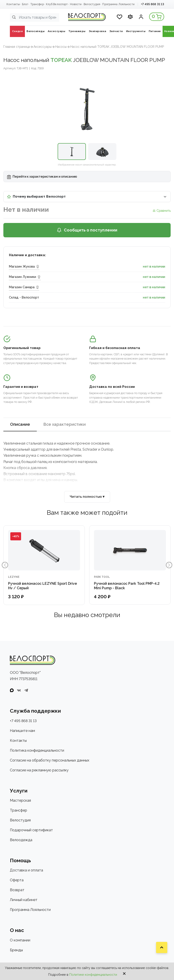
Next (169, 565)
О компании (20, 940)
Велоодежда (21, 840)
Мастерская (20, 800)
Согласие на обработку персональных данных (50, 760)
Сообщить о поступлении (87, 230)
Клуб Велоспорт (57, 4)
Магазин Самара (24, 287)
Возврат (17, 890)
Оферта (17, 880)
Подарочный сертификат (31, 830)
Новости (76, 4)
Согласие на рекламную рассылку (39, 770)
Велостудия (92, 4)
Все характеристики (65, 424)
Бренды (16, 950)
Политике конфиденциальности (93, 975)
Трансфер (37, 4)
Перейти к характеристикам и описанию (42, 177)
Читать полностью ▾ (87, 497)
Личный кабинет (24, 900)
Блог (25, 4)
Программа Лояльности (118, 4)
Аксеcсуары (42, 47)
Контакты (13, 4)
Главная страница (17, 47)
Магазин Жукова (24, 266)
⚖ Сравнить (162, 211)
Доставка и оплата (26, 870)
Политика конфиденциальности (37, 750)
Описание (20, 424)
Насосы (61, 47)
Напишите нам (22, 731)
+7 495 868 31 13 (152, 4)
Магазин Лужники (25, 277)
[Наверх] (162, 947)
